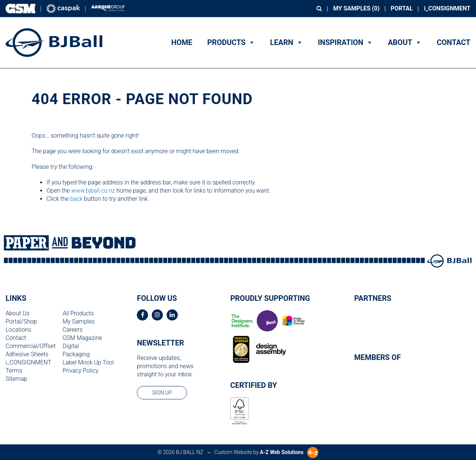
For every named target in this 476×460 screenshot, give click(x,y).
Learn (286, 42)
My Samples (78, 321)
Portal (402, 8)
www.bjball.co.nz (93, 191)
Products (231, 42)
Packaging (76, 354)
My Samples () (356, 8)
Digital (71, 346)
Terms (14, 371)
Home (182, 42)
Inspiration (345, 42)
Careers (73, 330)
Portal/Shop (21, 321)
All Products (78, 313)
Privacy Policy (80, 371)
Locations (18, 330)
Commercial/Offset (31, 346)
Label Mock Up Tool (88, 362)
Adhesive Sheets (27, 354)
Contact (454, 42)
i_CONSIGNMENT (447, 8)
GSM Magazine (82, 338)
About (405, 42)
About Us (17, 313)
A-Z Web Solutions (282, 452)
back (77, 199)
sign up (162, 393)
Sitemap (16, 379)
